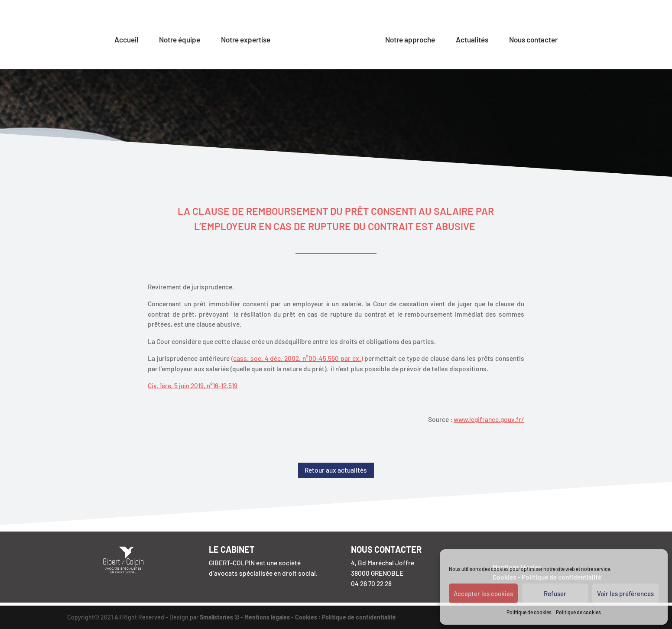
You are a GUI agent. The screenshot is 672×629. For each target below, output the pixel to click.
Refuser (555, 593)
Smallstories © (219, 617)
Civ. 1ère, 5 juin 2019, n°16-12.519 (193, 386)
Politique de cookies (529, 612)
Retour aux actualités (336, 470)
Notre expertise (246, 40)
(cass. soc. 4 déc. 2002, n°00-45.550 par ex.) (297, 358)
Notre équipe (180, 40)
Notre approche (410, 40)
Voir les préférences (625, 593)
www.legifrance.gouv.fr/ (489, 419)
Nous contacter (533, 40)
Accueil (126, 40)
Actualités (472, 40)
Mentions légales (267, 617)
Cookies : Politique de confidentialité (346, 617)
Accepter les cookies (483, 593)
